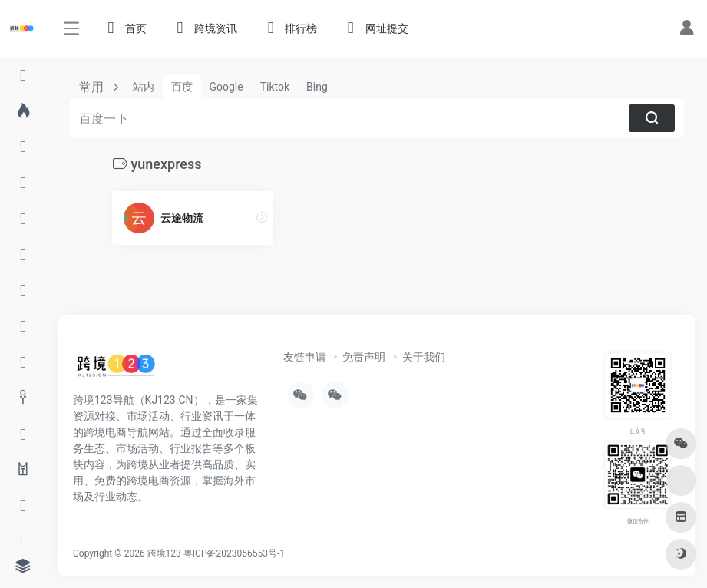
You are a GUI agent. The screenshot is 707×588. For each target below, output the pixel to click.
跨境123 (164, 553)
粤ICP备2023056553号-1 (234, 553)
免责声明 (364, 357)
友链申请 (305, 357)
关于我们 (424, 357)
